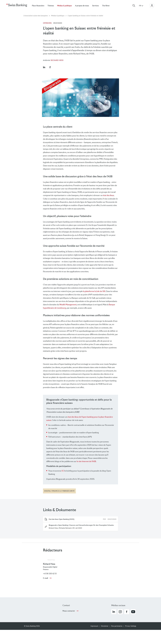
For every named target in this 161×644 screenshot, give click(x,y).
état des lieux (108, 195)
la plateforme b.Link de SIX (94, 291)
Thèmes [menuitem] (51, 6)
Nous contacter (69, 611)
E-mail (45, 578)
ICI (63, 471)
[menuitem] (108, 6)
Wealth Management (68, 305)
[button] (44, 67)
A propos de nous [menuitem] (82, 6)
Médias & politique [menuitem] (64, 6)
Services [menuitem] (95, 6)
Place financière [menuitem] (38, 6)
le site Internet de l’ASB (86, 461)
